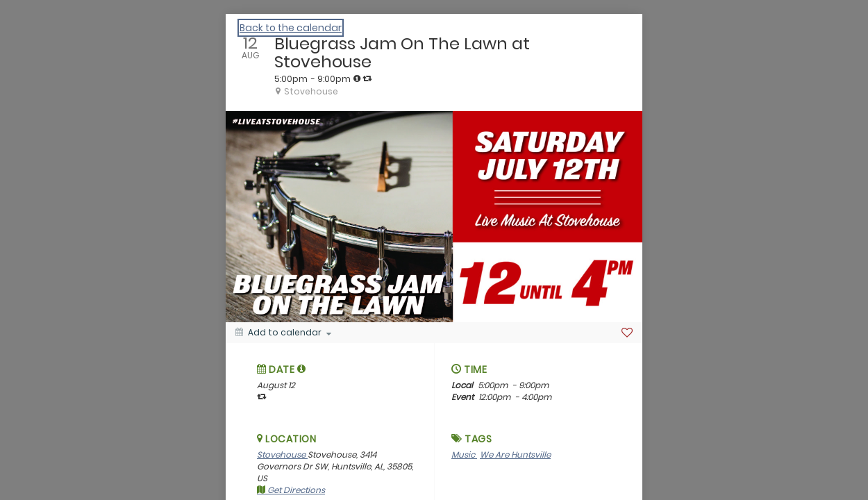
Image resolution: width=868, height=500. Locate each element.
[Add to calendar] (283, 333)
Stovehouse (282, 455)
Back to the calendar (291, 28)
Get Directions (291, 490)
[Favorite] (627, 333)
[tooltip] (357, 78)
